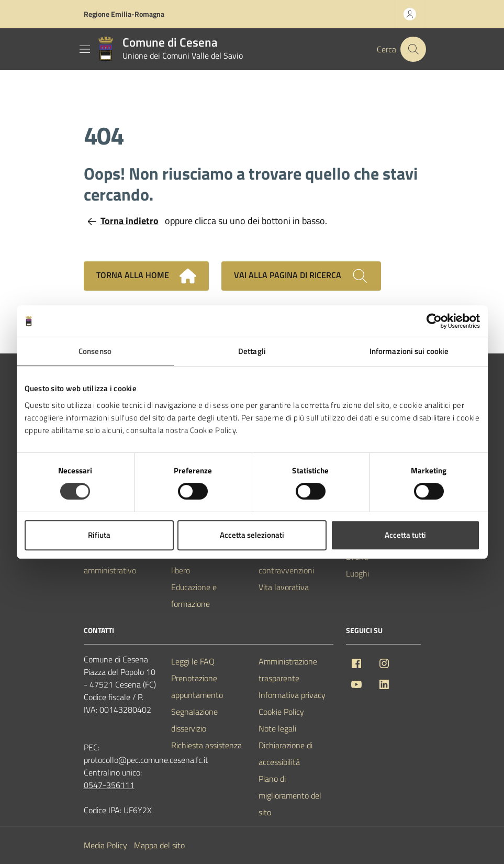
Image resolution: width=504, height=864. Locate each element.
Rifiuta (99, 535)
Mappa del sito (159, 845)
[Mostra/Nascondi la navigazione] (85, 49)
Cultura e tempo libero (199, 562)
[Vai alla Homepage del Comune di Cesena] (168, 49)
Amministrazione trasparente (288, 670)
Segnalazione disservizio (194, 720)
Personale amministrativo (110, 562)
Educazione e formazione (194, 595)
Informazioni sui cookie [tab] (409, 351)
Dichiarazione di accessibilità (285, 754)
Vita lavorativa (284, 587)
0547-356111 (109, 785)
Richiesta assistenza (206, 745)
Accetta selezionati (252, 535)
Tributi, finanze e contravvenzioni (287, 562)
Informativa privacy (292, 695)
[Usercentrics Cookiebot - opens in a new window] (434, 321)
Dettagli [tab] (252, 351)
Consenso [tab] (95, 351)
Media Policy (105, 845)
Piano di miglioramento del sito (290, 795)
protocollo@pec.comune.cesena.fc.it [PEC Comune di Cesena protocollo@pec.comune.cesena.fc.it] (146, 760)
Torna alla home (146, 276)
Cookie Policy (281, 712)
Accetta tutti (405, 535)
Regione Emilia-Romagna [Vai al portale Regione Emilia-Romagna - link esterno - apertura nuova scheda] (124, 14)
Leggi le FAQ (193, 661)
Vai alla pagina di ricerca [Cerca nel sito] (301, 276)
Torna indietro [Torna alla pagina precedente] (123, 221)
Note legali (277, 728)
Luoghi (357, 573)
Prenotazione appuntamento (197, 686)
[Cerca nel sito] (413, 49)
